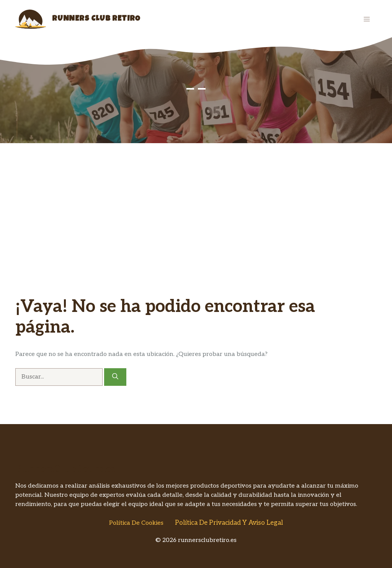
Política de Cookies (136, 523)
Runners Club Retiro (96, 19)
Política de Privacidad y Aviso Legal (229, 523)
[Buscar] (115, 377)
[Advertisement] (196, 201)
